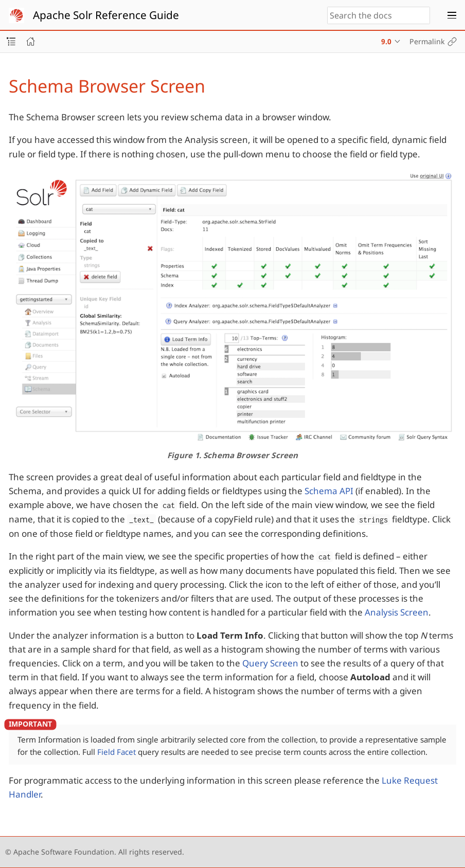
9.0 (386, 41)
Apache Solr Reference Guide (106, 15)
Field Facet (117, 752)
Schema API (329, 491)
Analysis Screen (397, 612)
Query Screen (270, 663)
